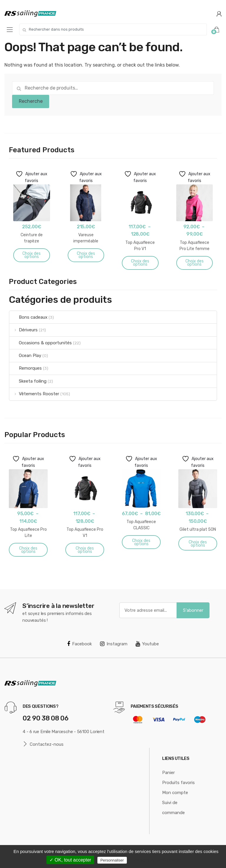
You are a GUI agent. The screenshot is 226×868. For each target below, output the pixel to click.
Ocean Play (25, 356)
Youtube (147, 644)
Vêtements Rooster (34, 394)
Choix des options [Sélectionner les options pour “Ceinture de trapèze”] (31, 255)
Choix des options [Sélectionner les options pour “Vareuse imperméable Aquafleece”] (86, 255)
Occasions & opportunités (41, 343)
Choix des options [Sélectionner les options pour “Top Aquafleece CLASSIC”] (141, 542)
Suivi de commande (173, 808)
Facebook (79, 644)
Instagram (114, 644)
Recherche (31, 101)
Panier (168, 773)
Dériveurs (24, 330)
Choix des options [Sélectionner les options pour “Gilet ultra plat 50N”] (198, 544)
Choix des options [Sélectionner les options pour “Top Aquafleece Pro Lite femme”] (195, 263)
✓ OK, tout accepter (70, 860)
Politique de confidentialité (158, 860)
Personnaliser (112, 860)
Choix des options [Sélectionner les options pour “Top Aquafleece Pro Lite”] (28, 550)
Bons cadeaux (28, 317)
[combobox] (113, 29)
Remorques (26, 368)
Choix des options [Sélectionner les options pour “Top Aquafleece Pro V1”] (140, 263)
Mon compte (175, 793)
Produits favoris (178, 783)
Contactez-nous (43, 744)
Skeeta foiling (28, 381)
